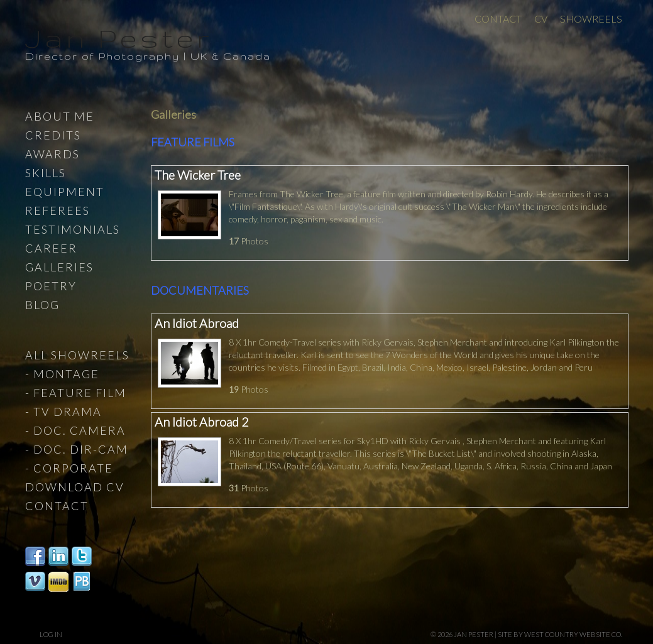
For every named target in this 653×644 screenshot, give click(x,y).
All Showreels (77, 355)
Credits (53, 135)
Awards (52, 154)
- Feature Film (76, 393)
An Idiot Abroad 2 (201, 422)
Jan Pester (119, 38)
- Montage (62, 374)
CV (541, 19)
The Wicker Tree (198, 175)
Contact (498, 19)
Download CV (75, 487)
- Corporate (69, 468)
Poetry (51, 286)
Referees (58, 210)
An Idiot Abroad (197, 323)
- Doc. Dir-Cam (77, 449)
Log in (51, 634)
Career (51, 248)
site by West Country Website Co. (560, 634)
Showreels (591, 19)
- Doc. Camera (75, 430)
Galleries (59, 267)
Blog (42, 305)
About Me (60, 116)
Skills (46, 173)
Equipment (65, 192)
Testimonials (73, 229)
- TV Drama (63, 412)
